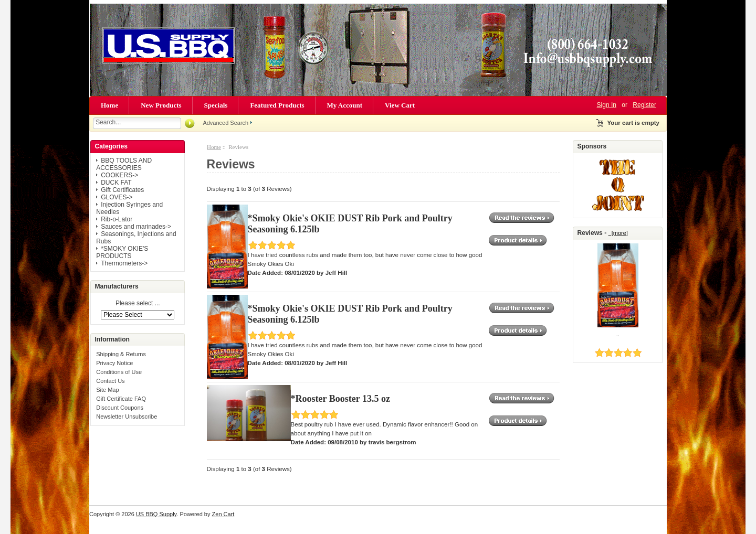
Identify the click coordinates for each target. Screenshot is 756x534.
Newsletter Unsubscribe (127, 416)
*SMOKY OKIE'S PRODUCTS (122, 252)
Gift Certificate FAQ (121, 399)
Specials (216, 105)
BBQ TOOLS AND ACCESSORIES (124, 164)
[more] (618, 233)
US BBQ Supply (156, 514)
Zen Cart (223, 514)
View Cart (400, 105)
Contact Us (110, 381)
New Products (161, 105)
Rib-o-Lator (117, 219)
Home (109, 105)
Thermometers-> (124, 263)
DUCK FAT (116, 183)
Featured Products (277, 105)
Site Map (107, 390)
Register (644, 105)
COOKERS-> (119, 175)
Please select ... (138, 304)
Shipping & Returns (121, 354)
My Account (345, 105)
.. (618, 334)
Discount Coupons (120, 408)
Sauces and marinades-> (136, 227)
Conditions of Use (119, 372)
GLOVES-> (117, 197)
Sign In (607, 105)
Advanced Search (225, 123)
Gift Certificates (122, 190)
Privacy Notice (114, 363)
